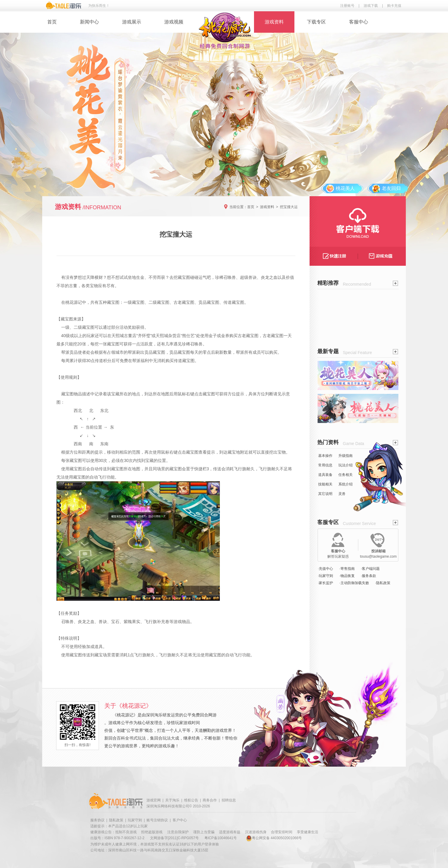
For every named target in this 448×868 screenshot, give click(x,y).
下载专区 (316, 22)
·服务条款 (369, 576)
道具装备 (325, 475)
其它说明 (325, 494)
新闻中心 (89, 22)
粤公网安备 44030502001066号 (274, 838)
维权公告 (191, 800)
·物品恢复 (347, 576)
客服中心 (359, 22)
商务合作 (210, 800)
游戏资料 (274, 22)
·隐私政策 (383, 583)
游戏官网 (154, 800)
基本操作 (325, 456)
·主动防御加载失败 (354, 583)
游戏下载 (371, 6)
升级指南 (346, 456)
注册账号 (347, 6)
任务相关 (346, 475)
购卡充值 (394, 6)
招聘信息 (229, 800)
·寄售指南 (347, 569)
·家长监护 (325, 583)
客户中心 (180, 820)
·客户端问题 (370, 569)
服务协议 (97, 820)
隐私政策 (116, 820)
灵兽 (342, 494)
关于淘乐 (172, 800)
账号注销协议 (157, 820)
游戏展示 (132, 22)
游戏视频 (174, 22)
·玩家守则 (325, 576)
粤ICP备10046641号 (221, 838)
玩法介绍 (346, 465)
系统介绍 (346, 484)
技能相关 (325, 484)
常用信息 (325, 465)
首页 (52, 22)
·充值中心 (325, 569)
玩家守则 (135, 820)
